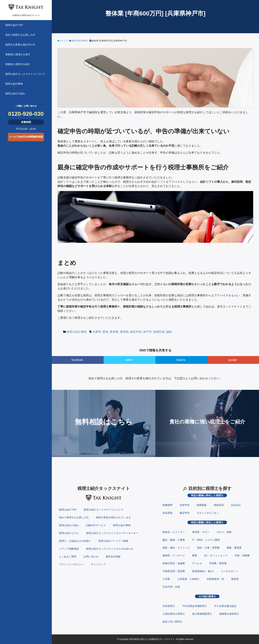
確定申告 (136, 332)
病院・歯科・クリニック (176, 548)
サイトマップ (98, 564)
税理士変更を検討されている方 (113, 517)
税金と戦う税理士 (172, 622)
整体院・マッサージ (174, 555)
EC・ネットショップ (216, 555)
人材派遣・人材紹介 (188, 579)
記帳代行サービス (96, 525)
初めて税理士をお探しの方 (20, 35)
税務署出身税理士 (229, 614)
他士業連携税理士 (202, 614)
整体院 (124, 332)
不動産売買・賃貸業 (174, 571)
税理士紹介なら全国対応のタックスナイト (155, 639)
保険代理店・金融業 (174, 563)
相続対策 (219, 505)
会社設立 (236, 505)
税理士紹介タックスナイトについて (25, 74)
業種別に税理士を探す (18, 64)
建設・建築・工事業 (174, 540)
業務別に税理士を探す (18, 54)
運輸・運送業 (234, 548)
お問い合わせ (91, 557)
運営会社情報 (113, 557)
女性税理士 (169, 606)
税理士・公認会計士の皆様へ (75, 541)
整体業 (114, 332)
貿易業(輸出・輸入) (203, 571)
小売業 (166, 579)
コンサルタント (229, 571)
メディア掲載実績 (69, 549)
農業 (195, 555)
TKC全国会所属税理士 (195, 606)
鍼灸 (169, 332)
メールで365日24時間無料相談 (26, 137)
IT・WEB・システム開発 (206, 540)
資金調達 (168, 513)
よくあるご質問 (68, 557)
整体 (105, 332)
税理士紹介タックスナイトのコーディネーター (112, 533)
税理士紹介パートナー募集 (113, 541)
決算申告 (185, 505)
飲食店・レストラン (174, 532)
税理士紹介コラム (69, 533)
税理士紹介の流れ (15, 93)
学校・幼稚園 (242, 555)
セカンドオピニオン (208, 513)
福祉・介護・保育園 (208, 548)
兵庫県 (97, 332)
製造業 (235, 579)
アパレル (197, 563)
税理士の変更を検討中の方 (20, 45)
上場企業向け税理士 (174, 614)
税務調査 (202, 505)
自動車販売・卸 (215, 579)
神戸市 (147, 332)
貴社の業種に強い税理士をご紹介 (207, 422)
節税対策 (159, 332)
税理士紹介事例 (14, 84)
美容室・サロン (201, 532)
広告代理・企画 (171, 587)
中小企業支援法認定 (225, 606)
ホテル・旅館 (224, 532)
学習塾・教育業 (218, 563)
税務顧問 (168, 505)
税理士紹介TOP (14, 25)
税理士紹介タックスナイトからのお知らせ (110, 549)
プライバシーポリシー (71, 564)
